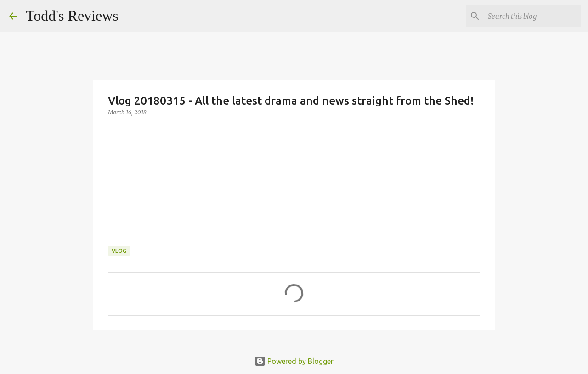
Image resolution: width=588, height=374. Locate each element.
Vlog (119, 251)
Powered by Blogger (294, 361)
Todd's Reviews (72, 16)
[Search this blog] (532, 16)
